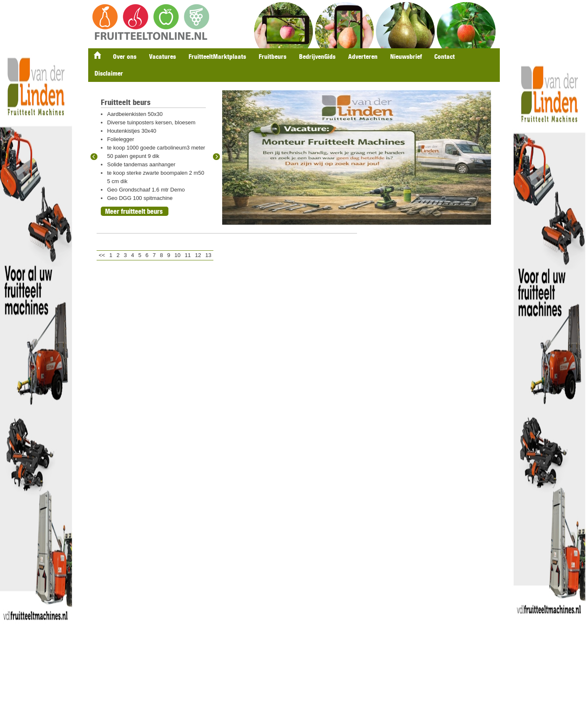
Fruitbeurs (273, 56)
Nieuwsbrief (406, 56)
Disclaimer (109, 73)
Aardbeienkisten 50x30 (135, 114)
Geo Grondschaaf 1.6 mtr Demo (146, 190)
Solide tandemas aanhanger (141, 164)
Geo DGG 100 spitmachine (140, 198)
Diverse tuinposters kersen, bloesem (151, 122)
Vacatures (163, 56)
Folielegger (121, 139)
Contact (445, 56)
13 (208, 255)
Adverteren (363, 56)
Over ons (125, 56)
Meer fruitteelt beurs (134, 211)
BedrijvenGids (317, 56)
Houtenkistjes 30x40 (132, 131)
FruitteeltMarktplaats (217, 56)
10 (177, 255)
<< (102, 255)
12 (198, 255)
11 (188, 255)
